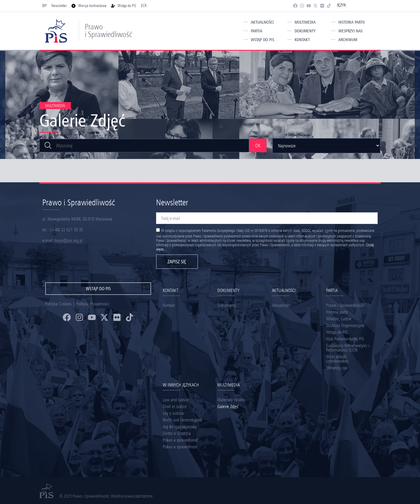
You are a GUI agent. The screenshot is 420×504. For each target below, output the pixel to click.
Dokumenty (305, 31)
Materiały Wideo (231, 400)
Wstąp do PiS (262, 40)
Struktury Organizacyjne (345, 325)
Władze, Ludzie (339, 319)
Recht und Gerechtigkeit (182, 420)
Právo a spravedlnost (180, 447)
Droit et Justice (175, 406)
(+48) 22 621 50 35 (66, 230)
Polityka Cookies (58, 304)
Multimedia (305, 22)
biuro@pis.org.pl (69, 240)
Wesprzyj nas (350, 31)
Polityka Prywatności (93, 304)
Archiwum (348, 40)
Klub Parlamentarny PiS (345, 339)
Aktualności (262, 22)
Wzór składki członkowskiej (337, 359)
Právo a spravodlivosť (180, 440)
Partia (257, 31)
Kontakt (302, 40)
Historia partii (352, 22)
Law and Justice (176, 400)
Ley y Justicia (173, 413)
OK (258, 146)
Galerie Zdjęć (228, 406)
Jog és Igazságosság (180, 427)
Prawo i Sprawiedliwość (108, 30)
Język (341, 5)
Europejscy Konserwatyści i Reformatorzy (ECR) (348, 348)
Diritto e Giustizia (177, 433)
